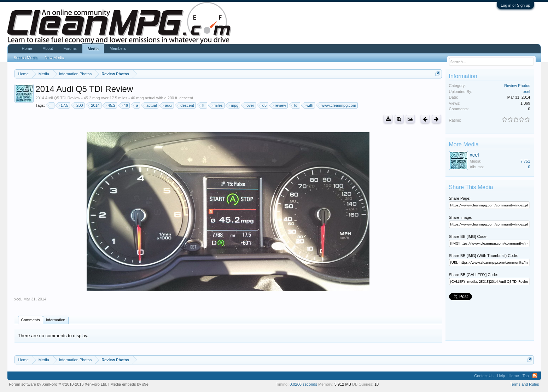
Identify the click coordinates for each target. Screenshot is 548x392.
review (279, 105)
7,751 (525, 161)
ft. (203, 105)
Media (93, 49)
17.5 (63, 105)
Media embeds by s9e (129, 384)
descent (186, 105)
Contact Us (484, 376)
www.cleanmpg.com (338, 105)
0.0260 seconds (303, 384)
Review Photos (517, 86)
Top (526, 376)
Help (501, 376)
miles (217, 105)
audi (167, 105)
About (48, 48)
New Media (54, 58)
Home (27, 48)
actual (150, 105)
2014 (94, 105)
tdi (295, 105)
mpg (234, 105)
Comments (31, 320)
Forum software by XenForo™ (58, 384)
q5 (263, 105)
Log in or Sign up (515, 5)
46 (125, 105)
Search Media (26, 58)
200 (78, 105)
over (249, 105)
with (309, 105)
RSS (535, 376)
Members (118, 48)
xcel (18, 299)
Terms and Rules (524, 384)
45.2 (110, 105)
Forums (70, 48)
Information (56, 320)
